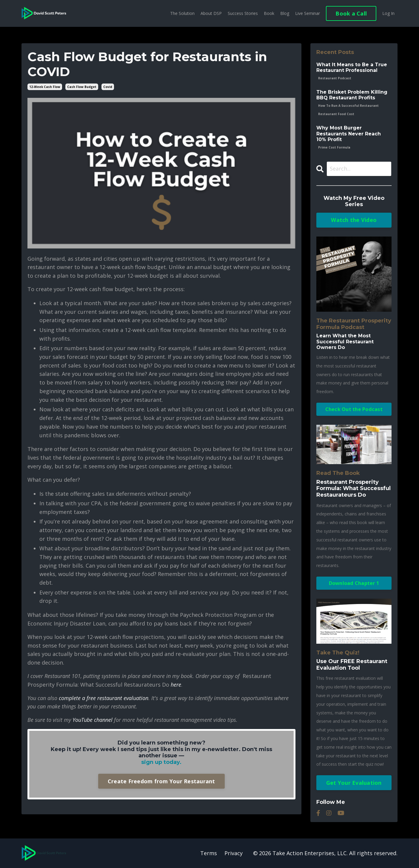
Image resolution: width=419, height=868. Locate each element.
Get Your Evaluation (354, 783)
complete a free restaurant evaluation (104, 698)
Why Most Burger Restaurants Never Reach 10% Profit (349, 133)
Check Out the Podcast (354, 409)
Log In (388, 13)
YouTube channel (93, 720)
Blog (285, 13)
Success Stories (243, 13)
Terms (209, 853)
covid (108, 87)
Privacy (234, 853)
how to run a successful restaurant (348, 106)
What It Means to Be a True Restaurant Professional (352, 67)
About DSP (211, 13)
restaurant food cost (336, 114)
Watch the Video (354, 220)
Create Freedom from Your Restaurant (161, 781)
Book (269, 13)
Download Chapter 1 (354, 583)
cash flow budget (82, 87)
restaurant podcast (335, 78)
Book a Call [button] (351, 13)
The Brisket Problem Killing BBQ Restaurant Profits (352, 95)
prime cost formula (334, 147)
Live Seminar (308, 13)
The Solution (182, 13)
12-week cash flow (45, 87)
